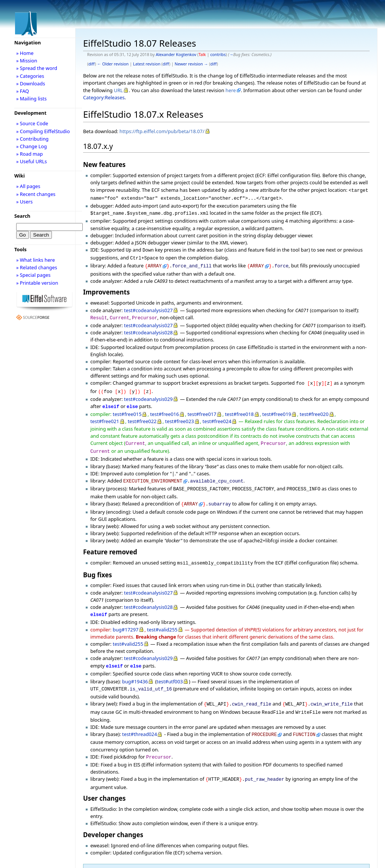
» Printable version (37, 283)
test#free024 (217, 414)
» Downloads (31, 83)
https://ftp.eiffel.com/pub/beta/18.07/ (162, 131)
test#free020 (314, 407)
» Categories (30, 76)
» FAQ (23, 91)
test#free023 (180, 414)
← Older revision (113, 64)
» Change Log (32, 146)
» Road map (30, 154)
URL (118, 90)
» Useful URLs (32, 161)
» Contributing (32, 139)
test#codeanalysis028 (148, 327)
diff (92, 64)
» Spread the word (37, 68)
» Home (25, 53)
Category (96, 851)
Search (22, 216)
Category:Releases (104, 97)
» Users (24, 202)
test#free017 (202, 407)
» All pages (28, 186)
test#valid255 (162, 617)
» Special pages (33, 275)
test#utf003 (170, 667)
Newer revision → (192, 64)
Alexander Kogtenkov (176, 55)
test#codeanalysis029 (148, 392)
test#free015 (127, 407)
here (231, 90)
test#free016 (164, 407)
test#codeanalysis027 (148, 306)
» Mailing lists (31, 99)
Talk (202, 55)
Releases (102, 858)
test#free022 (142, 414)
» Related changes (37, 267)
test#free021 (105, 414)
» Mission (27, 61)
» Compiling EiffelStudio (43, 131)
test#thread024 (140, 718)
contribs (218, 55)
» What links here (36, 260)
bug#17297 (126, 617)
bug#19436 (135, 667)
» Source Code (32, 123)
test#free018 (239, 407)
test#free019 (277, 407)
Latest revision (147, 64)
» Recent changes (36, 194)
